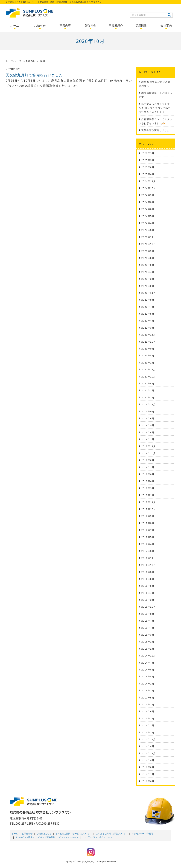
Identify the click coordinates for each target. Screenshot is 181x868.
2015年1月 (148, 649)
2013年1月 (148, 733)
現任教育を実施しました (156, 130)
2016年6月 (148, 579)
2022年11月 (149, 293)
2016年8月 (148, 572)
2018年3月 (148, 488)
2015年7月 (148, 621)
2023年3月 (148, 279)
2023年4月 (148, 272)
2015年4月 (148, 628)
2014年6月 (148, 670)
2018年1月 (148, 495)
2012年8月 (148, 746)
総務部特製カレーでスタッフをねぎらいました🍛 (156, 121)
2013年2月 (148, 725)
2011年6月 (148, 781)
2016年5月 (148, 586)
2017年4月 (148, 544)
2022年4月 (148, 321)
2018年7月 (148, 467)
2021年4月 (148, 356)
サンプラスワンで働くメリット (97, 837)
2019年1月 (148, 439)
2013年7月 (148, 705)
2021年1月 (148, 363)
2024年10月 (149, 188)
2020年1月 (148, 398)
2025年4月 (148, 174)
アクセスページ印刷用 (142, 834)
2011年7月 (148, 774)
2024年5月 (148, 216)
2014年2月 (148, 684)
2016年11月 (149, 558)
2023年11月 (149, 237)
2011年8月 (148, 767)
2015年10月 (149, 607)
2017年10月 (149, 509)
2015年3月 (148, 635)
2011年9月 (148, 760)
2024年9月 (148, 195)
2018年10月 (149, 453)
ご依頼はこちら (44, 834)
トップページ (13, 61)
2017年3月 (148, 551)
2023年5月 (148, 265)
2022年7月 (148, 307)
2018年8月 (148, 460)
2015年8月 (148, 614)
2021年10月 (149, 342)
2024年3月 (148, 230)
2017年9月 (148, 516)
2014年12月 (149, 656)
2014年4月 (148, 677)
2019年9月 (148, 412)
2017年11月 (149, 502)
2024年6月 (148, 209)
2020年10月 (149, 377)
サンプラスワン (89, 862)
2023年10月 (149, 244)
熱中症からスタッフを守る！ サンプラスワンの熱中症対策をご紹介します (155, 108)
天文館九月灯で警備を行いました (34, 75)
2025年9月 (148, 160)
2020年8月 (148, 384)
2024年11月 (149, 181)
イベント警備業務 (46, 837)
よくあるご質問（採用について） (112, 834)
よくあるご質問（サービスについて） (74, 834)
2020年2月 (148, 391)
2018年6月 (148, 474)
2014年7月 (148, 663)
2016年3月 (148, 600)
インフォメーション (69, 837)
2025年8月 (148, 167)
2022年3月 (148, 328)
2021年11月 (149, 335)
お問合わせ (27, 834)
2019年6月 (148, 418)
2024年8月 (148, 202)
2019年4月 (148, 432)
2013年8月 (148, 698)
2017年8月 (148, 523)
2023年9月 (148, 251)
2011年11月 (149, 753)
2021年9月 (148, 349)
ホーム (15, 834)
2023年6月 (148, 258)
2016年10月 (149, 565)
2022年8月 (148, 300)
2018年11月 (149, 446)
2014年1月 (148, 691)
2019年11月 (149, 405)
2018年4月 (148, 481)
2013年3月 (148, 719)
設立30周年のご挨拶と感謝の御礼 (154, 84)
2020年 (30, 61)
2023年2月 (148, 286)
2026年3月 (148, 153)
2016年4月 (148, 593)
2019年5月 (148, 425)
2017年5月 (148, 537)
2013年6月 (148, 711)
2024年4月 (148, 223)
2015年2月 (148, 642)
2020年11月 (149, 370)
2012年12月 (149, 739)
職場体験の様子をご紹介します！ (156, 95)
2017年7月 (148, 530)
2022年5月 (148, 314)
